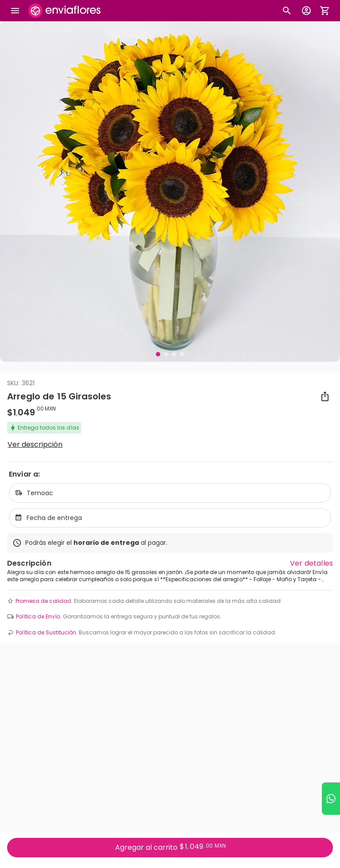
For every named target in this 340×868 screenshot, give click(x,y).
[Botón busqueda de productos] (287, 11)
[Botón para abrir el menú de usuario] (306, 11)
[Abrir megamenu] (15, 11)
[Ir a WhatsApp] (331, 799)
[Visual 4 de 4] (182, 354)
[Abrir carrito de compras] (325, 11)
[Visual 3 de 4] (174, 354)
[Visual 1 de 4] (158, 354)
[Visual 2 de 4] (166, 354)
